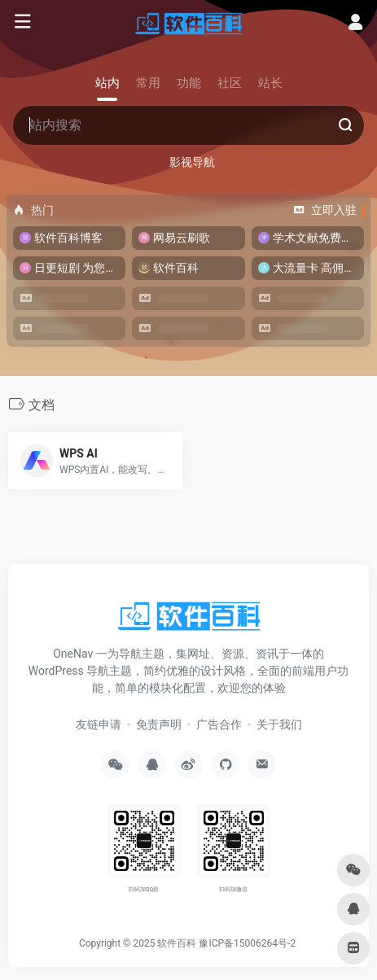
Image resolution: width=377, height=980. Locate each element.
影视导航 (192, 162)
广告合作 (219, 724)
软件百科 (177, 943)
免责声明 (159, 724)
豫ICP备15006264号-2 (247, 943)
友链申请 (99, 724)
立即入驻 (325, 210)
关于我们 (279, 724)
